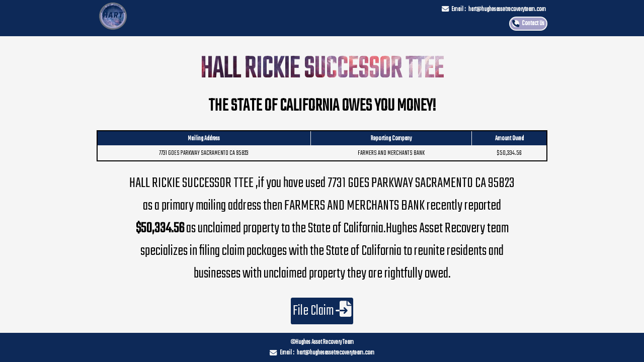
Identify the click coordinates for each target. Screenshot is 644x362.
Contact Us (533, 23)
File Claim (322, 311)
